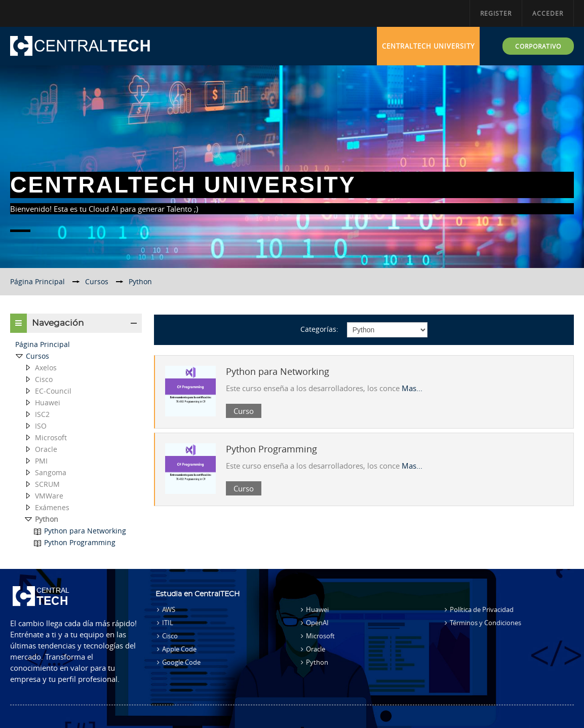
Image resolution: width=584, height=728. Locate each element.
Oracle (316, 649)
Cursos (37, 356)
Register (496, 13)
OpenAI (317, 623)
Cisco (170, 636)
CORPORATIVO (538, 46)
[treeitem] (76, 344)
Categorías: (319, 329)
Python (317, 662)
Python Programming (271, 449)
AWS (169, 609)
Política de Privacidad (482, 609)
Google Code (181, 662)
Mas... (412, 388)
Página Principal (43, 344)
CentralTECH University (428, 46)
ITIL (168, 623)
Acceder (548, 13)
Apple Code (179, 649)
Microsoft (320, 636)
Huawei (317, 609)
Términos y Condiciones (485, 623)
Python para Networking (278, 371)
